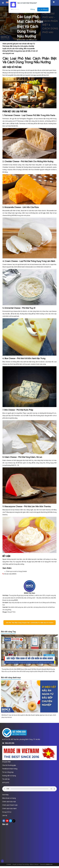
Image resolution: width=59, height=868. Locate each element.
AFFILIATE (6, 783)
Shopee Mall (6, 762)
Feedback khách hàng (10, 769)
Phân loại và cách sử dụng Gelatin (17, 571)
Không (33, 9)
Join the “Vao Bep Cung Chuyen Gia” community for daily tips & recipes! (30, 623)
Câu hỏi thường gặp (9, 765)
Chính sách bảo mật (9, 802)
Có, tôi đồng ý (43, 9)
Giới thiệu (5, 795)
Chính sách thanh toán (10, 805)
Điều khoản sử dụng (9, 798)
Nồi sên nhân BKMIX (10, 574)
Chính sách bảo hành (9, 809)
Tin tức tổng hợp (8, 772)
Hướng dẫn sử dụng (9, 776)
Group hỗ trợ (7, 812)
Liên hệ (5, 816)
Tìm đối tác (6, 779)
